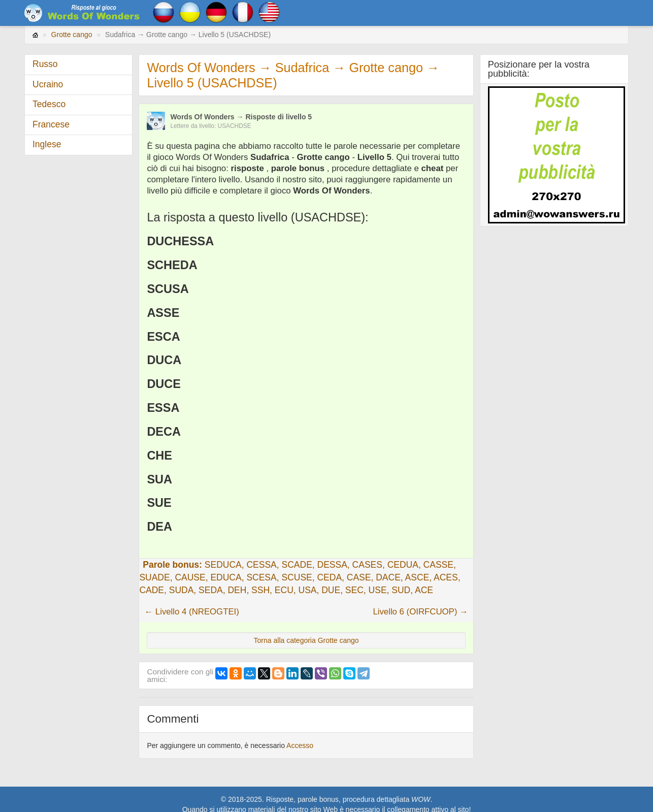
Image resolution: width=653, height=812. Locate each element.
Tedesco (49, 104)
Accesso (300, 745)
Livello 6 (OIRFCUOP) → (420, 612)
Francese (51, 124)
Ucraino (48, 84)
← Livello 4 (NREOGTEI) (192, 612)
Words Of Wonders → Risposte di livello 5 (241, 117)
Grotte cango (72, 35)
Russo (45, 64)
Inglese (47, 144)
